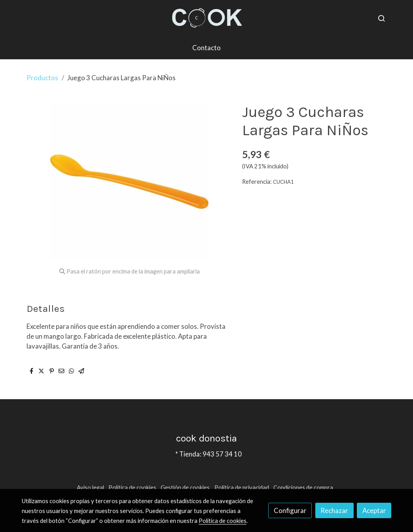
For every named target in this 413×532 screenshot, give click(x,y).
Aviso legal (90, 488)
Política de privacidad (242, 488)
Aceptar (374, 510)
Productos (42, 78)
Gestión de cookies (185, 488)
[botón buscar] (381, 18)
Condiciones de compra (303, 488)
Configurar (290, 510)
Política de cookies (132, 488)
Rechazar (334, 510)
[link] (206, 18)
